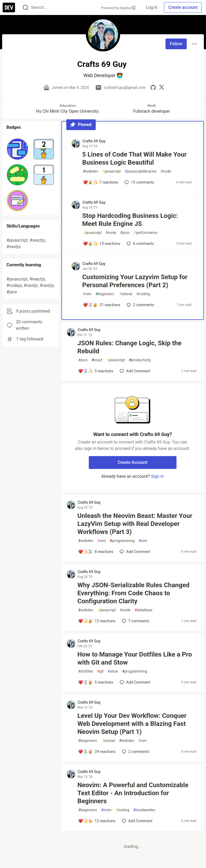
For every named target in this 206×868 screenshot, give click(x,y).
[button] (17, 149)
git (100, 671)
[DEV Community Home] (9, 7)
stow (113, 671)
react (97, 360)
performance (146, 233)
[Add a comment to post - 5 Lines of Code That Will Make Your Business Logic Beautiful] (101, 182)
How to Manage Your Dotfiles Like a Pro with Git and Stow (135, 658)
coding (143, 294)
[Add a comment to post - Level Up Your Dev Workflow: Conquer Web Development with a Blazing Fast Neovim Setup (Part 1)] (97, 752)
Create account (183, 7)
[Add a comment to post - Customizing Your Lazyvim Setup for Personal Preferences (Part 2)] (102, 305)
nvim (106, 810)
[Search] (25, 8)
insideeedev (144, 810)
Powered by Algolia (118, 8)
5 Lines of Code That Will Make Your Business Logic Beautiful (135, 158)
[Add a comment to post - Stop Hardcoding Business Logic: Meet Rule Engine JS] (102, 244)
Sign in (157, 476)
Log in (152, 7)
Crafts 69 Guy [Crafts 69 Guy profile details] (94, 141)
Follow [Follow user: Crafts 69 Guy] (176, 44)
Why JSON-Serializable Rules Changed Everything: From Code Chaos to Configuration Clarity (134, 593)
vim (87, 294)
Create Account (133, 462)
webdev (91, 171)
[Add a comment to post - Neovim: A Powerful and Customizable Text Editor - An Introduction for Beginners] (97, 821)
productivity (140, 360)
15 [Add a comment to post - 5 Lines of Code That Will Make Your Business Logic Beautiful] (139, 182)
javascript (111, 171)
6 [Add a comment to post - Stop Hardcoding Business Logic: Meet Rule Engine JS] (140, 244)
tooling (122, 810)
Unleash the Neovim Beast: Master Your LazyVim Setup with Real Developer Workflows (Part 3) (135, 524)
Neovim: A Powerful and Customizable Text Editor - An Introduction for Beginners (133, 793)
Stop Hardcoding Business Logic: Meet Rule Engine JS (130, 220)
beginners (105, 294)
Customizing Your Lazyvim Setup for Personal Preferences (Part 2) (135, 281)
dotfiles (86, 671)
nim (143, 541)
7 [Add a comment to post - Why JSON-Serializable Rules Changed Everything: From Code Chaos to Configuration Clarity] (135, 621)
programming (122, 541)
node (166, 171)
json (125, 233)
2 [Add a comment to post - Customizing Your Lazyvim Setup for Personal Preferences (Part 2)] (140, 305)
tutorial (125, 294)
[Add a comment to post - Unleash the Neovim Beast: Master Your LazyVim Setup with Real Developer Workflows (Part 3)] (96, 552)
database (144, 610)
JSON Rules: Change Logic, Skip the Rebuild (130, 347)
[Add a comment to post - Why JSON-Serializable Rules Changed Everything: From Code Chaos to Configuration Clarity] (97, 621)
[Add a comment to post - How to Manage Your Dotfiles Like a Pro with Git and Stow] (96, 682)
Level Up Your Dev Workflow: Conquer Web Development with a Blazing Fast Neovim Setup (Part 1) (132, 724)
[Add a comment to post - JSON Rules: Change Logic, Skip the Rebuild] (96, 371)
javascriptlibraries (141, 171)
